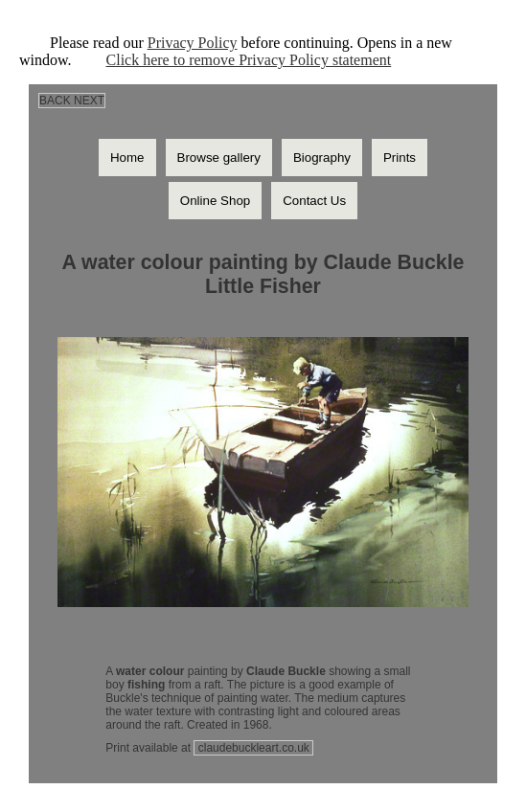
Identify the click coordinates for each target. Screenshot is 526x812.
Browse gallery (219, 158)
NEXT (89, 101)
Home (127, 158)
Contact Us (314, 201)
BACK (55, 101)
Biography (322, 158)
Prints (400, 158)
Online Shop (215, 201)
